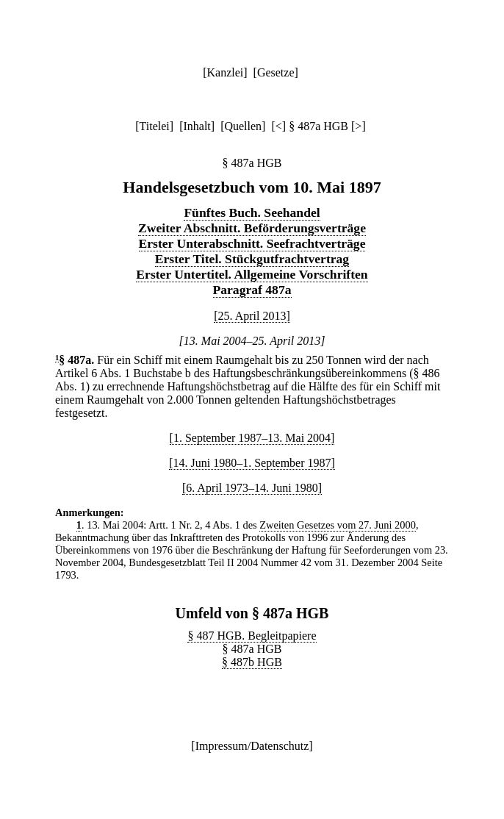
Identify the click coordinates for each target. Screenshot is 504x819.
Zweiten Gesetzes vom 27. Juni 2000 (338, 525)
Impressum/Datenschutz (252, 746)
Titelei (155, 126)
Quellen (243, 126)
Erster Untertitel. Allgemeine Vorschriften (252, 274)
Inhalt (197, 126)
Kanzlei (225, 72)
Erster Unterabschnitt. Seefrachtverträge (252, 243)
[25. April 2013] (252, 316)
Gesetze (276, 72)
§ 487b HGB (252, 662)
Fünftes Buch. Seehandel (252, 212)
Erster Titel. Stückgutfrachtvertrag (252, 259)
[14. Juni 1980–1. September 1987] (252, 463)
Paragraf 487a (252, 290)
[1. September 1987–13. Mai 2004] (252, 438)
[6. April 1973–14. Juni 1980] (252, 488)
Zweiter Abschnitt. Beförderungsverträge (252, 228)
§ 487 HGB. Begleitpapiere (252, 636)
